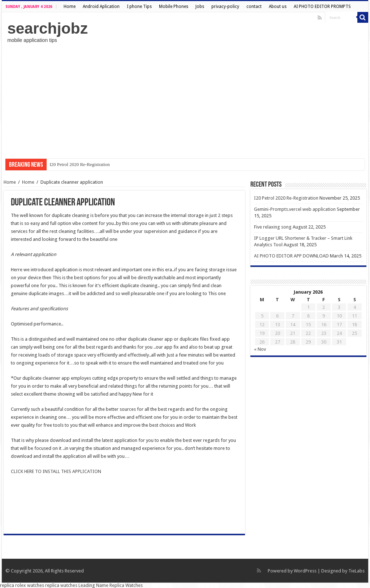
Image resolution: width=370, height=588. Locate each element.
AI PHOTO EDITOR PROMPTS (322, 7)
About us (278, 7)
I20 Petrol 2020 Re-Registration (79, 164)
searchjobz (48, 28)
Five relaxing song (273, 227)
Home (70, 7)
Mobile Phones (174, 7)
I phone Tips (139, 7)
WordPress (305, 571)
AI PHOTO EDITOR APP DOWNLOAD (291, 256)
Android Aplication (101, 7)
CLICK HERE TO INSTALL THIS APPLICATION (56, 471)
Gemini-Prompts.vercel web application (295, 209)
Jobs (200, 7)
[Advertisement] (185, 101)
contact (254, 7)
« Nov (260, 349)
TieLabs (356, 571)
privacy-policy (225, 7)
